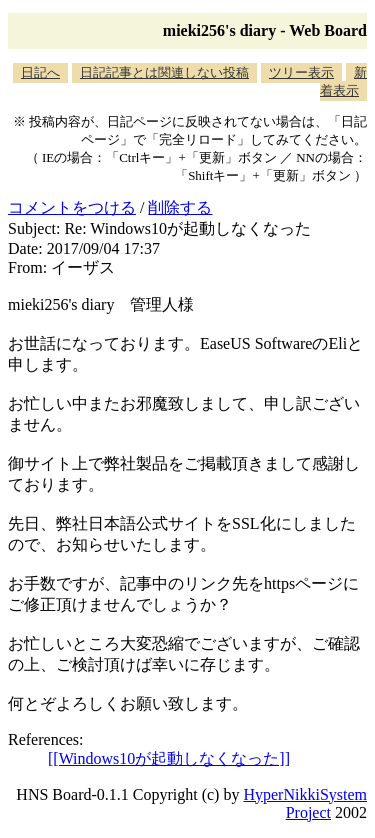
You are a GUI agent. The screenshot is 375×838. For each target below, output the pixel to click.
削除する (180, 207)
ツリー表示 (301, 72)
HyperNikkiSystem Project (305, 803)
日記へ (40, 72)
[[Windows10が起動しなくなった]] (169, 758)
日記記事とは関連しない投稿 (164, 72)
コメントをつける (72, 207)
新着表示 (343, 81)
